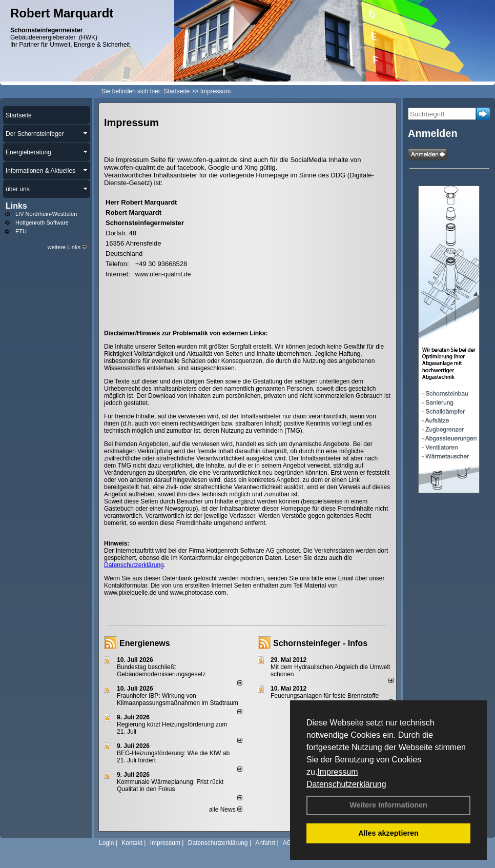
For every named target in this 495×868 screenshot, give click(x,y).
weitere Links (67, 247)
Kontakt (132, 843)
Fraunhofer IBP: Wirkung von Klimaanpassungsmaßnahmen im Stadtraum (178, 699)
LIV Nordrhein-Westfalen (46, 214)
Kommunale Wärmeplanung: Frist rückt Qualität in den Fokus (170, 785)
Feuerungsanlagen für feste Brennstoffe (325, 696)
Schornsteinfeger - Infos (320, 643)
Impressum (337, 772)
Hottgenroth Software (42, 223)
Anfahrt (265, 843)
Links (16, 206)
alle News (226, 810)
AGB (289, 843)
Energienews (145, 643)
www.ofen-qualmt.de (163, 274)
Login (106, 843)
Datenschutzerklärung (346, 784)
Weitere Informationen (388, 805)
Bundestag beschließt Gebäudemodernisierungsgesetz (161, 671)
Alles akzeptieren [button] (388, 833)
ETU (21, 231)
